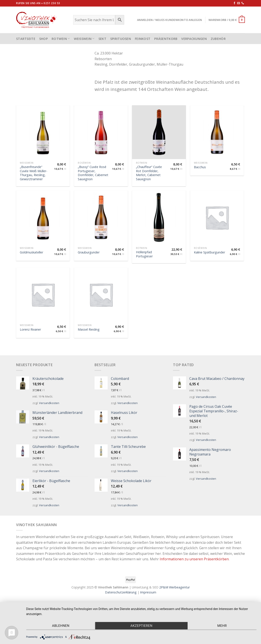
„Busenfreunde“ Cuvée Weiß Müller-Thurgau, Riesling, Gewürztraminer (34, 173)
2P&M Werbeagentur (175, 587)
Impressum (148, 592)
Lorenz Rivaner (30, 330)
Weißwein (84, 38)
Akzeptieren (141, 626)
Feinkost (143, 39)
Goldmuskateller (31, 252)
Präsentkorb (166, 39)
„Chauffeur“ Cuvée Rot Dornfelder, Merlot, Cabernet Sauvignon (149, 173)
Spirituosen (121, 39)
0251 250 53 (52, 3)
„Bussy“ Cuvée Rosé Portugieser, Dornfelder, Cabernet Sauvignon (93, 173)
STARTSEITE (26, 39)
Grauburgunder (89, 252)
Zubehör (218, 39)
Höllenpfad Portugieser (144, 254)
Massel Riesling (89, 330)
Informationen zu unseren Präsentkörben (194, 559)
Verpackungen (194, 39)
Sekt (102, 39)
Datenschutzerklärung (121, 592)
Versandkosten (49, 403)
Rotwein (61, 38)
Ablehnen (61, 626)
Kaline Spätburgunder (209, 252)
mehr (222, 626)
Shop (43, 39)
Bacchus (200, 167)
